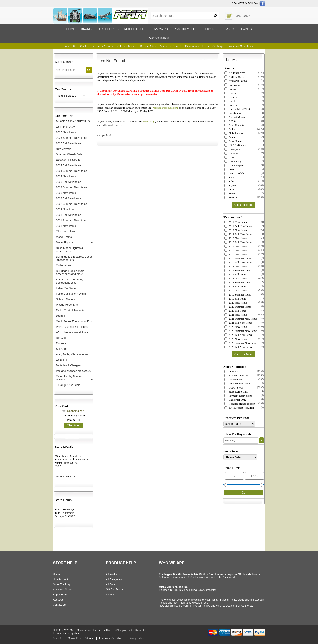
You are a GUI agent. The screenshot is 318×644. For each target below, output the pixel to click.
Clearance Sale (65, 231)
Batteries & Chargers (69, 365)
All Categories (114, 579)
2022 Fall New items (68, 198)
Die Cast (61, 338)
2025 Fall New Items (69, 143)
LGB (229, 189)
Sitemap (111, 595)
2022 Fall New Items (238, 335)
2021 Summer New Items (72, 220)
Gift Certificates (127, 46)
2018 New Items (236, 278)
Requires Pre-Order (237, 384)
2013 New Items (236, 238)
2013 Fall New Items (238, 242)
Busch (230, 101)
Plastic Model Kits (67, 305)
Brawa (230, 93)
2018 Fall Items (235, 287)
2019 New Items (236, 291)
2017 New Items (236, 266)
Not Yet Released (236, 375)
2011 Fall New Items (238, 226)
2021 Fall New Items (69, 215)
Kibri (229, 181)
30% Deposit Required (239, 408)
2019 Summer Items (238, 295)
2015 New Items (236, 250)
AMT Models (234, 77)
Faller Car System (67, 288)
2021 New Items (66, 226)
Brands (87, 29)
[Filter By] (241, 441)
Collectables (63, 265)
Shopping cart (76, 411)
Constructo (232, 113)
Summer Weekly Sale (69, 154)
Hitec (229, 157)
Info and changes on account (74, 371)
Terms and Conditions (240, 46)
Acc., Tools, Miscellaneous (72, 354)
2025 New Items (66, 132)
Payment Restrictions (238, 396)
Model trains (135, 29)
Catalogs (61, 360)
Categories (109, 29)
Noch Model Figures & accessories (70, 250)
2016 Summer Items (238, 258)
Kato (229, 177)
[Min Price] (234, 476)
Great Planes (233, 141)
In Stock (231, 371)
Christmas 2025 (66, 127)
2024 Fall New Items (69, 165)
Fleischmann (234, 133)
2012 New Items (236, 230)
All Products (113, 574)
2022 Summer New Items (72, 204)
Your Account (106, 46)
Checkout (73, 425)
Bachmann (232, 85)
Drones (60, 316)
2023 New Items (66, 193)
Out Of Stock (234, 388)
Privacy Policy (136, 638)
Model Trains (64, 237)
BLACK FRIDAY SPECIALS (73, 121)
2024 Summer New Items (72, 171)
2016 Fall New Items (238, 262)
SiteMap (218, 46)
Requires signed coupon (240, 404)
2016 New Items (236, 254)
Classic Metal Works (238, 109)
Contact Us (87, 46)
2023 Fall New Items (69, 182)
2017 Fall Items (235, 274)
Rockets (61, 343)
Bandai (230, 29)
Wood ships (159, 38)
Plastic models (186, 29)
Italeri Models (234, 173)
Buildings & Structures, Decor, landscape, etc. (74, 258)
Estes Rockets (234, 125)
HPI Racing (233, 161)
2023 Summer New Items (72, 187)
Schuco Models (65, 299)
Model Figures (65, 242)
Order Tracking (61, 584)
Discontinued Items (197, 46)
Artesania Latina (236, 81)
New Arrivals (64, 149)
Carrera (231, 105)
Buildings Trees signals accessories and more (70, 272)
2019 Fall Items (235, 299)
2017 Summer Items (238, 270)
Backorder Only (235, 400)
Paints (247, 29)
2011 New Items (236, 222)
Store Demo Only (236, 392)
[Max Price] (255, 476)
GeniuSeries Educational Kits (74, 321)
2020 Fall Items (235, 311)
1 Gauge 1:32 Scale (68, 385)
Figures (212, 29)
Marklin (231, 198)
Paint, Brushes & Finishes (72, 327)
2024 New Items (66, 176)
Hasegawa (232, 149)
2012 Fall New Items (238, 234)
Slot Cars (62, 349)
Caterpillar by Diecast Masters (69, 378)
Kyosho (231, 185)
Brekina (231, 97)
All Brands (112, 584)
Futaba (230, 137)
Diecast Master (235, 117)
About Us (71, 46)
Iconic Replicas (235, 165)
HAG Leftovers (235, 145)
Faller (230, 129)
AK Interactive (235, 73)
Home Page (149, 121)
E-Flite (230, 121)
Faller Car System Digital (71, 294)
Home (71, 29)
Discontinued (234, 380)
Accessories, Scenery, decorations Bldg (70, 281)
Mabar (230, 194)
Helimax (231, 153)
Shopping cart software (129, 630)
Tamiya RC (160, 29)
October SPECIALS (68, 160)
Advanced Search (171, 46)
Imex (229, 169)
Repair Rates (148, 46)
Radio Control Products (70, 310)
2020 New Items (236, 303)
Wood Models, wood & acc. (73, 332)
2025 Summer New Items (72, 138)
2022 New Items (66, 209)
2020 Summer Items (238, 307)
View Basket (243, 16)
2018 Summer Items (238, 282)
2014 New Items (236, 246)
